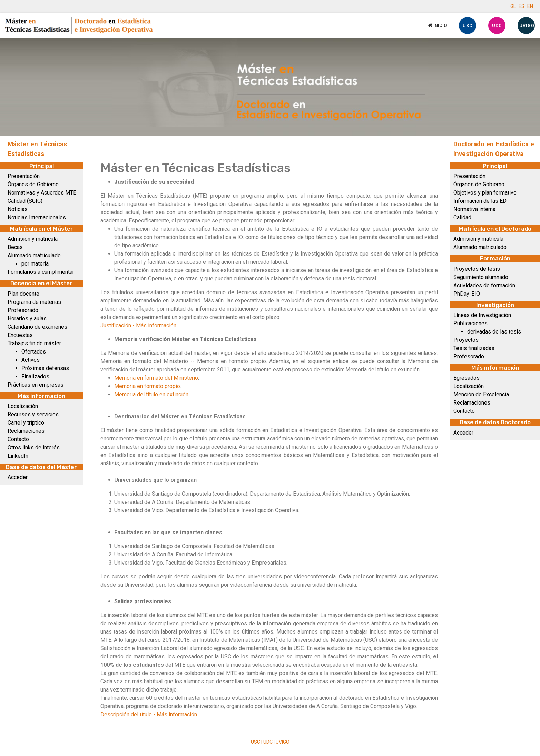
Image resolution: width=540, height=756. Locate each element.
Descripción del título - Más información (149, 714)
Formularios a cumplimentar (41, 272)
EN (530, 6)
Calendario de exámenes (37, 327)
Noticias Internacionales (37, 217)
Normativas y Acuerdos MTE (42, 193)
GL (513, 6)
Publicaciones (470, 323)
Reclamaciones (26, 431)
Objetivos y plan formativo (485, 193)
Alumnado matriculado (34, 255)
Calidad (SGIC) (25, 201)
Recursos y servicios (33, 414)
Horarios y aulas (27, 319)
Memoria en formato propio (147, 386)
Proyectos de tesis (477, 269)
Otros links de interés (34, 447)
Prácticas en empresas (36, 385)
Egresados (467, 378)
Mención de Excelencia (481, 394)
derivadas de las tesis (494, 332)
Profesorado (23, 310)
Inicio (438, 25)
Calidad (462, 217)
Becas (15, 247)
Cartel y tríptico (26, 423)
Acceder (18, 477)
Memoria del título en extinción (151, 394)
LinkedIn (18, 456)
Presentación (24, 176)
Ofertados (34, 352)
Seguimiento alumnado (481, 277)
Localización (23, 406)
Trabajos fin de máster (34, 343)
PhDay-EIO (467, 294)
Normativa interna (474, 209)
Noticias (18, 209)
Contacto (18, 439)
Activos (31, 360)
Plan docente (23, 294)
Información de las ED (480, 201)
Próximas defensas (45, 368)
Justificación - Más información (138, 325)
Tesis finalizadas (474, 348)
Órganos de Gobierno (33, 184)
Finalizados (35, 376)
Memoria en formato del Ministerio (156, 378)
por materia (35, 264)
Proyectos (466, 340)
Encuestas (20, 335)
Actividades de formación (484, 285)
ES (522, 6)
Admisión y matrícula (33, 239)
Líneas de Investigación (482, 315)
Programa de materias (34, 302)
